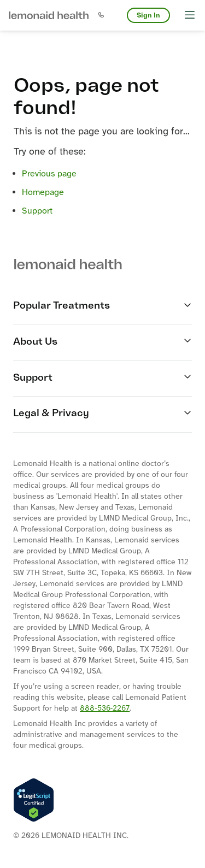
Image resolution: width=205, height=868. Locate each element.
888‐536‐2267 (105, 709)
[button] (49, 15)
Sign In (148, 15)
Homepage (43, 193)
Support (37, 211)
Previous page (49, 174)
